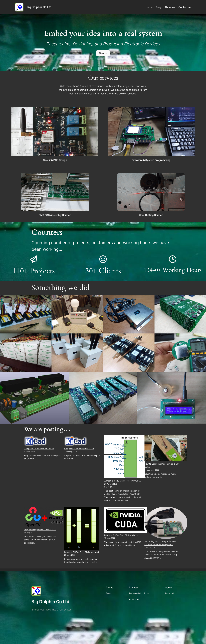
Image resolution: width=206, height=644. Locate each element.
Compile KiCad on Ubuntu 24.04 (39, 449)
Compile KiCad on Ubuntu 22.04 (79, 449)
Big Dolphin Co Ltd (39, 7)
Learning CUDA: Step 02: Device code (82, 552)
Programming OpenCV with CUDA (40, 530)
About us (103, 53)
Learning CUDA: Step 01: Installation (121, 535)
